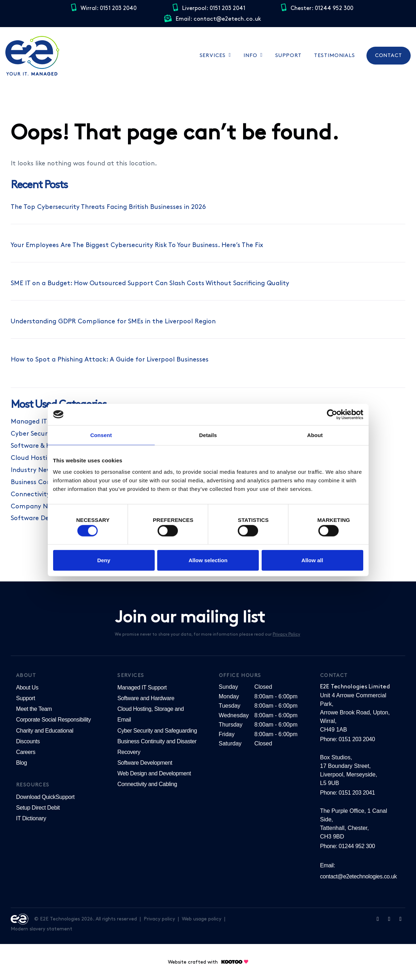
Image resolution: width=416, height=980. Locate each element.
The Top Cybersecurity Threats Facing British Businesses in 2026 (108, 207)
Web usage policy (202, 919)
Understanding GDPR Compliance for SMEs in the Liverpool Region (113, 321)
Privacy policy (159, 919)
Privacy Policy (286, 634)
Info (250, 56)
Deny (104, 560)
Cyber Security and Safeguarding (157, 731)
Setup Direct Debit (38, 808)
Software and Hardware (146, 698)
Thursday (231, 725)
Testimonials (335, 56)
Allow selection (208, 560)
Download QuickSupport (45, 797)
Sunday (228, 687)
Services (213, 56)
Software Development (47, 518)
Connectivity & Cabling (46, 494)
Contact (389, 56)
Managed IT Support (42, 422)
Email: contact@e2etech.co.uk (213, 19)
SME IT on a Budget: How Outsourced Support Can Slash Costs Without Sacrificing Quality (150, 283)
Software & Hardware (43, 446)
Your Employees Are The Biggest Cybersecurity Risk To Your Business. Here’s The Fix (137, 245)
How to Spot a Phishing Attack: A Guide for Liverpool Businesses (110, 360)
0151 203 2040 (357, 739)
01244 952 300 (357, 846)
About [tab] (315, 435)
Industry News (33, 470)
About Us (27, 687)
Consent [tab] (101, 435)
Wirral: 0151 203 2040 (104, 8)
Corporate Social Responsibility (53, 720)
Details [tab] (208, 435)
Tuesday (230, 706)
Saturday (230, 743)
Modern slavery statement (42, 929)
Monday (229, 696)
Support (288, 56)
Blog (21, 763)
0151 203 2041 (357, 793)
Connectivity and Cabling (147, 784)
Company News (35, 506)
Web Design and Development (154, 773)
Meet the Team (34, 709)
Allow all (312, 560)
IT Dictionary (31, 818)
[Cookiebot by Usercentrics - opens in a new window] (332, 414)
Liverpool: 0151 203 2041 (209, 8)
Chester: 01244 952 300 (317, 8)
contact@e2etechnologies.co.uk (358, 876)
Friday (227, 734)
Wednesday (234, 715)
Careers (26, 752)
